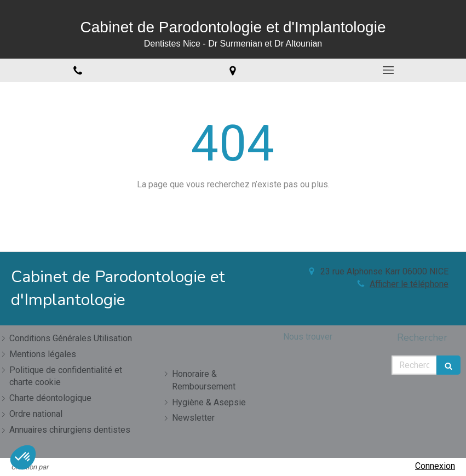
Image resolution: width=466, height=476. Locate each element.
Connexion (435, 466)
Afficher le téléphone (409, 284)
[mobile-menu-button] (388, 70)
